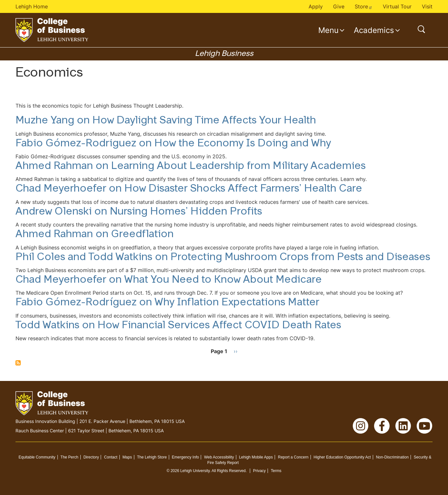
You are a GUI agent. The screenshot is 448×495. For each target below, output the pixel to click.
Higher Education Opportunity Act (342, 457)
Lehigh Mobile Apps (256, 457)
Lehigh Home (32, 6)
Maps (127, 457)
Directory (91, 457)
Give (339, 6)
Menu (328, 30)
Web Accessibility (219, 457)
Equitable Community (37, 457)
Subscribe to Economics (18, 363)
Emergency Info (185, 457)
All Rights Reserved (229, 471)
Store (364, 6)
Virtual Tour (397, 6)
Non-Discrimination (392, 457)
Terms (276, 471)
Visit (427, 6)
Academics (374, 30)
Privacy (259, 471)
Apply (316, 6)
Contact (111, 457)
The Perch (69, 457)
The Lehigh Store (152, 457)
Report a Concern (293, 457)
